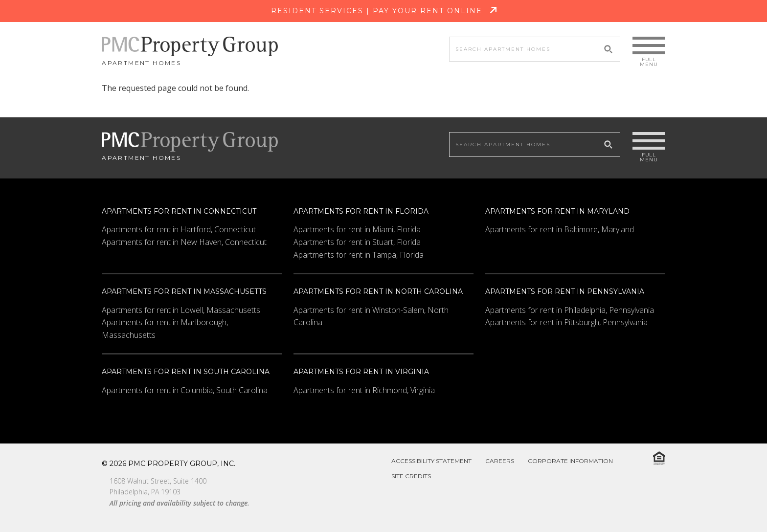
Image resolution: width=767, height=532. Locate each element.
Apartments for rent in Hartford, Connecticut (179, 229)
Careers (500, 461)
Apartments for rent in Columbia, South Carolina (185, 390)
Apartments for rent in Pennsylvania (565, 291)
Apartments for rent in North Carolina (378, 291)
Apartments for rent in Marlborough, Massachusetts (165, 329)
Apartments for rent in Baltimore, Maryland (560, 229)
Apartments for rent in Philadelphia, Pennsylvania (570, 310)
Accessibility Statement (431, 461)
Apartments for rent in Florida (361, 211)
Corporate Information (570, 461)
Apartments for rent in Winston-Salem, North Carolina (371, 316)
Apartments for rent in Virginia (361, 372)
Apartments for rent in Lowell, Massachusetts (181, 310)
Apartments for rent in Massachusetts (184, 291)
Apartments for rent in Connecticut (179, 211)
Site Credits (411, 476)
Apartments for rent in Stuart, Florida (357, 242)
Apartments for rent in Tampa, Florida (359, 255)
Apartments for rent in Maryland (557, 211)
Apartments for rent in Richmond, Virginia (364, 390)
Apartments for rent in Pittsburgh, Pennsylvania (566, 322)
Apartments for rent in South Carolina (186, 372)
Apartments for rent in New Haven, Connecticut (184, 242)
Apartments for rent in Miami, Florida (357, 229)
